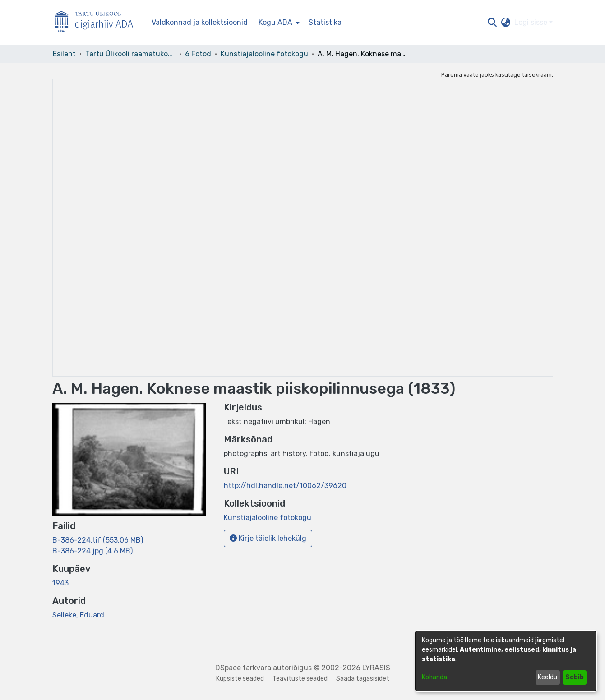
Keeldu (547, 677)
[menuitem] (278, 23)
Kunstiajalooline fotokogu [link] (264, 54)
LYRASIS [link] (376, 668)
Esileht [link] (64, 54)
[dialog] (506, 661)
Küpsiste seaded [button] (240, 679)
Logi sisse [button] (532, 22)
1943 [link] (60, 583)
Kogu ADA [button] (275, 22)
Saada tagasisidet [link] (363, 679)
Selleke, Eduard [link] (78, 615)
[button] (492, 23)
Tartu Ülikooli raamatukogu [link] (130, 54)
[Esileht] (97, 23)
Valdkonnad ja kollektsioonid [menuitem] (200, 22)
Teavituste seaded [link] (300, 679)
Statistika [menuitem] (325, 22)
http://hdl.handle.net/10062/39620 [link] (285, 486)
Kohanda (434, 677)
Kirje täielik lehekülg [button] (268, 538)
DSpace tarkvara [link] (243, 668)
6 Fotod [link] (198, 54)
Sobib (575, 677)
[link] (98, 540)
